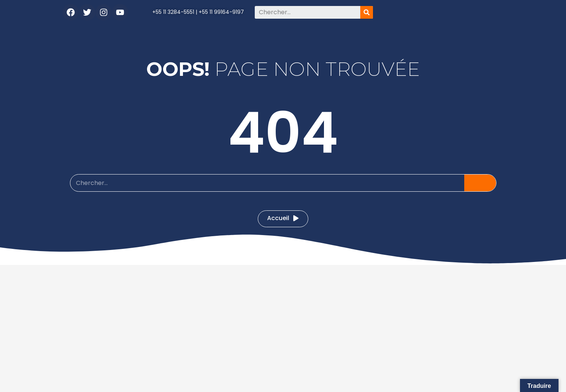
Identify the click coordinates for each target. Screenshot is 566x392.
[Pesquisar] (367, 12)
